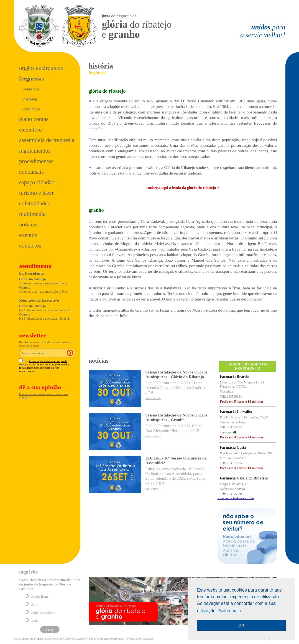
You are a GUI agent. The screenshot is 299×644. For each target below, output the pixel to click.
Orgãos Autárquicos (41, 68)
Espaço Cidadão (37, 182)
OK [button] (241, 625)
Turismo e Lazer (36, 193)
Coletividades (34, 203)
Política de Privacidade (140, 638)
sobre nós (31, 89)
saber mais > (153, 398)
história (30, 99)
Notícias (28, 224)
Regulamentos (35, 151)
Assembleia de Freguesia (47, 140)
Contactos (30, 246)
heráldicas (32, 109)
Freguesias (31, 79)
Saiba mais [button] (230, 611)
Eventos (28, 235)
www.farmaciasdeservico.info (236, 498)
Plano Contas (34, 119)
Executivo (30, 130)
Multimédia (32, 214)
